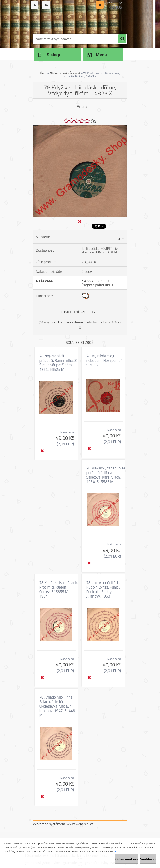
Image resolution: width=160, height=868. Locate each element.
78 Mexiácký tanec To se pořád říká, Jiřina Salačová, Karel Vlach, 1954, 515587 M (106, 475)
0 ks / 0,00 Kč (113, 3)
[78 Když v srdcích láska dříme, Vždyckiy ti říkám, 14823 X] (80, 127)
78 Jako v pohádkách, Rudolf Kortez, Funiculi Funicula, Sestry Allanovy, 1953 (104, 589)
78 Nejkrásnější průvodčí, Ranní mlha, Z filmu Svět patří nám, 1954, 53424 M (58, 363)
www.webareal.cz (80, 824)
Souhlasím (148, 859)
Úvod (43, 73)
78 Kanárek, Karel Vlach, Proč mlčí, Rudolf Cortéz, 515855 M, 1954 (59, 589)
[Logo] (64, 22)
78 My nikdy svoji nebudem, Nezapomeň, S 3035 (105, 360)
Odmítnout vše (127, 859)
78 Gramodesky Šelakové (65, 73)
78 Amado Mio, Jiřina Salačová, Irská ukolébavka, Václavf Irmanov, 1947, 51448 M (57, 706)
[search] (122, 39)
